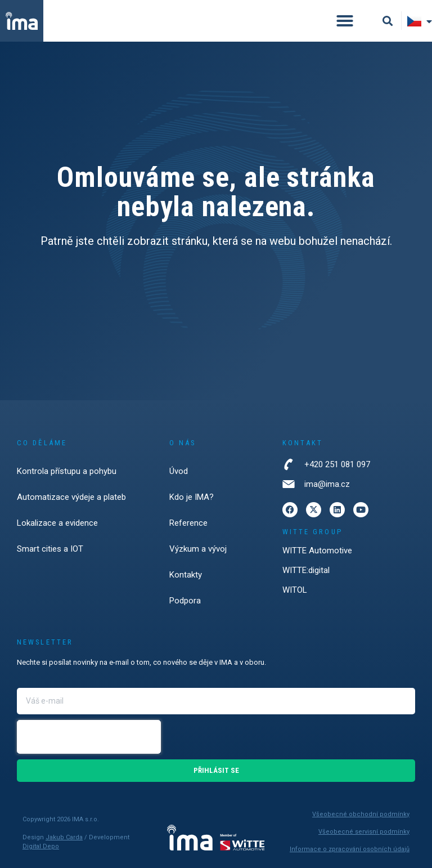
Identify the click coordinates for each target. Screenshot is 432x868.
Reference (188, 523)
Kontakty (186, 575)
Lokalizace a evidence (57, 523)
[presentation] (89, 737)
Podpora (185, 601)
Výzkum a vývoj (198, 549)
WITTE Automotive (317, 551)
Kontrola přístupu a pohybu (67, 471)
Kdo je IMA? (192, 497)
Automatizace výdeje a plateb (71, 497)
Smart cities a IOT (50, 549)
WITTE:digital (306, 570)
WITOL (295, 590)
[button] (345, 21)
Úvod (179, 471)
